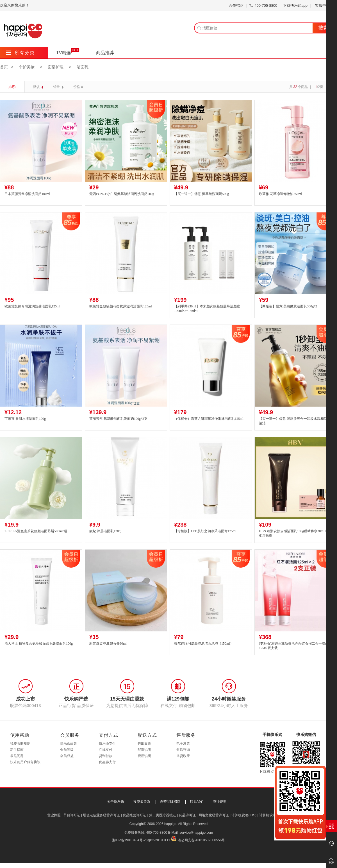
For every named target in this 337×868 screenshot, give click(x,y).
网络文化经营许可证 (214, 815)
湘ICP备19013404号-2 (129, 840)
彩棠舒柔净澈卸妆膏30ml (108, 643)
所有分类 (20, 53)
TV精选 (63, 53)
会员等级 (67, 750)
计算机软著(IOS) (244, 815)
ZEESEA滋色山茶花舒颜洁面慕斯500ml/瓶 (36, 531)
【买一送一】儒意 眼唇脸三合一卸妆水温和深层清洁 (295, 421)
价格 (79, 87)
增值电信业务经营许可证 (101, 815)
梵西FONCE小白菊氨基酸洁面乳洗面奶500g (122, 194)
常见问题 (17, 756)
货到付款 (106, 756)
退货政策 (183, 756)
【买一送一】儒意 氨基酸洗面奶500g (201, 194)
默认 (37, 87)
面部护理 (56, 67)
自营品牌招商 (170, 802)
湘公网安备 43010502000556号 (201, 840)
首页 (4, 67)
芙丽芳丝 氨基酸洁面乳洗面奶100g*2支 (118, 419)
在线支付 (106, 750)
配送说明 (144, 750)
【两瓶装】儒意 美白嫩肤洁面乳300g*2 (288, 306)
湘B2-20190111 (158, 840)
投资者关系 (142, 802)
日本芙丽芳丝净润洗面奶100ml (27, 194)
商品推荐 (105, 53)
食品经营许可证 (135, 815)
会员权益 (67, 756)
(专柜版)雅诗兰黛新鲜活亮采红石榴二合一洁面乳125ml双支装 (295, 646)
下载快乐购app (295, 5)
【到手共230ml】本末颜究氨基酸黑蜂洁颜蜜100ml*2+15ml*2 (207, 309)
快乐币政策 (69, 744)
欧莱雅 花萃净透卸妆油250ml (281, 194)
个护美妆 (27, 67)
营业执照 (54, 815)
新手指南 (17, 750)
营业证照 (220, 802)
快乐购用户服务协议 (25, 762)
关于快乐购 (115, 802)
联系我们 (197, 802)
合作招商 (236, 5)
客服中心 (325, 5)
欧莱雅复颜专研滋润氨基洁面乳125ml (32, 306)
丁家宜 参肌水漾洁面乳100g (25, 419)
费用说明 (144, 756)
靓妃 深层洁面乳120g (105, 531)
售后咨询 (183, 750)
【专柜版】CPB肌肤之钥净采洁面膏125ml (205, 531)
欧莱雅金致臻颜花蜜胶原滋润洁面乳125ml (121, 306)
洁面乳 (83, 67)
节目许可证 (72, 815)
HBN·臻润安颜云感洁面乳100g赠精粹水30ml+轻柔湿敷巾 (294, 533)
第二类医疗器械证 (163, 815)
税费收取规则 (20, 744)
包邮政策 (144, 744)
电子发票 (183, 744)
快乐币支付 (107, 744)
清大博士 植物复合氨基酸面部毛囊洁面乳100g (39, 643)
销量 (57, 87)
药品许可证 (187, 815)
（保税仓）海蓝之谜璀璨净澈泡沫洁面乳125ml (209, 419)
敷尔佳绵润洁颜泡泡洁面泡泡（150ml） (204, 643)
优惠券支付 (107, 762)
